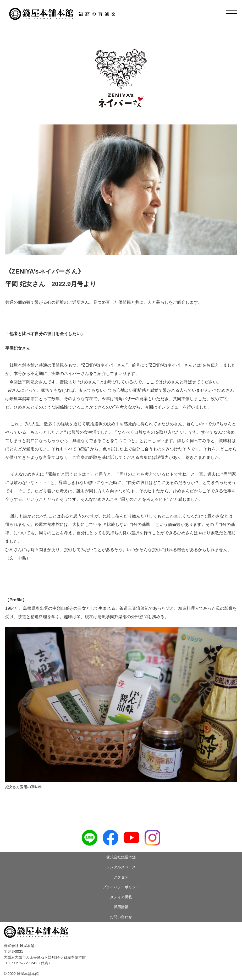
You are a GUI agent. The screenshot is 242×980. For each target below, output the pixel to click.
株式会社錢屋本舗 (121, 857)
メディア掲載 (121, 897)
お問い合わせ (121, 917)
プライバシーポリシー (121, 887)
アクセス (121, 877)
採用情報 (121, 907)
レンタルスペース (121, 867)
